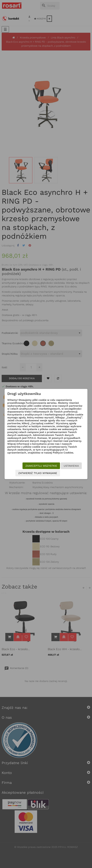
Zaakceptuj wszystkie (41, 466)
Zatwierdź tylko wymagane (38, 473)
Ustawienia (71, 466)
